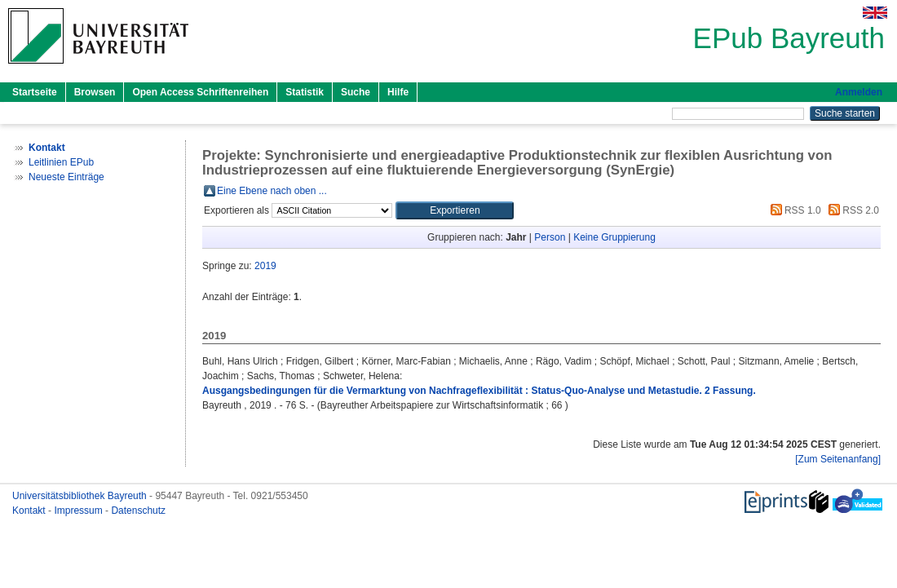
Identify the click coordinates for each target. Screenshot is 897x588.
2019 (265, 266)
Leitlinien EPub (61, 162)
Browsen (95, 92)
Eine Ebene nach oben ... (272, 191)
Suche (356, 92)
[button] (455, 210)
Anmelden (859, 92)
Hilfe (398, 92)
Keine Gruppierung (614, 237)
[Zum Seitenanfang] (838, 459)
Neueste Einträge (66, 177)
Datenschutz (138, 511)
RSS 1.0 (793, 210)
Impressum (80, 511)
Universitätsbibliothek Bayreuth (81, 496)
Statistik (305, 92)
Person (550, 237)
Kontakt (30, 511)
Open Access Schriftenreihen (200, 92)
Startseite (35, 92)
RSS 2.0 (851, 210)
